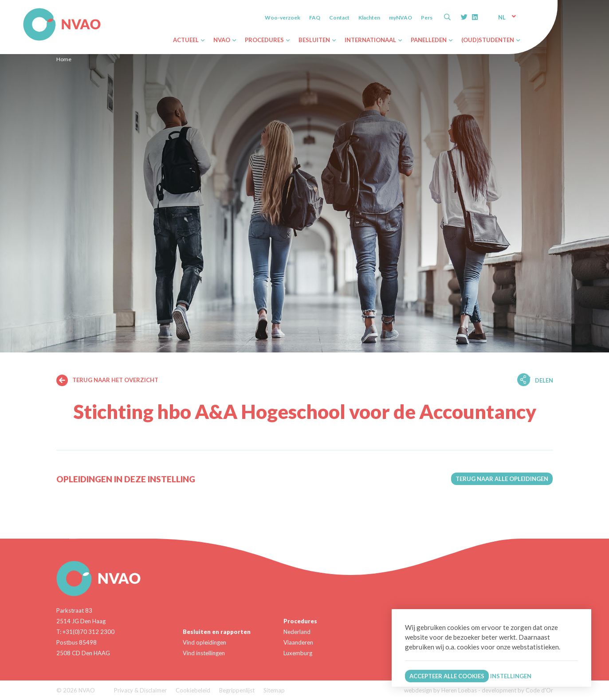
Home (64, 59)
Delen (544, 380)
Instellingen (511, 676)
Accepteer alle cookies (447, 676)
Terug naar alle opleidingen (502, 479)
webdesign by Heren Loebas (440, 690)
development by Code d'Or (517, 690)
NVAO (24, 10)
